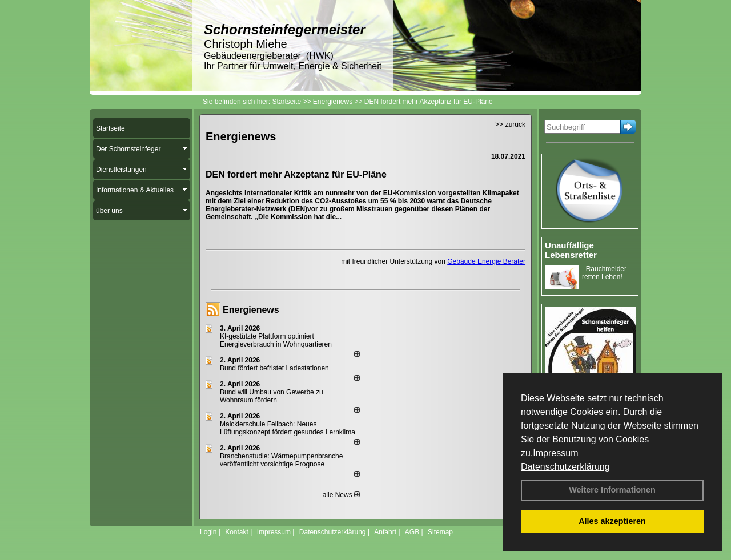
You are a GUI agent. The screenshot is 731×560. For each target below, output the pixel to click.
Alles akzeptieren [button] (612, 521)
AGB (412, 532)
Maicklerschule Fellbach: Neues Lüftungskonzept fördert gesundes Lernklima (288, 428)
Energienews (251, 310)
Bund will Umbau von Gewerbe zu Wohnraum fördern (272, 396)
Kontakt (237, 532)
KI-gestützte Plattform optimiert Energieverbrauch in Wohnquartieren (276, 340)
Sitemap (440, 532)
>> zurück (510, 124)
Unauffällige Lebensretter (571, 250)
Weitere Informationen (612, 490)
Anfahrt (385, 532)
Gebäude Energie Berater (486, 261)
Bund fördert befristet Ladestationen (274, 368)
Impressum (555, 453)
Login (208, 532)
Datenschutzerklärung (565, 467)
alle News (341, 495)
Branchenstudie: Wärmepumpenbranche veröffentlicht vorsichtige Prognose (281, 460)
